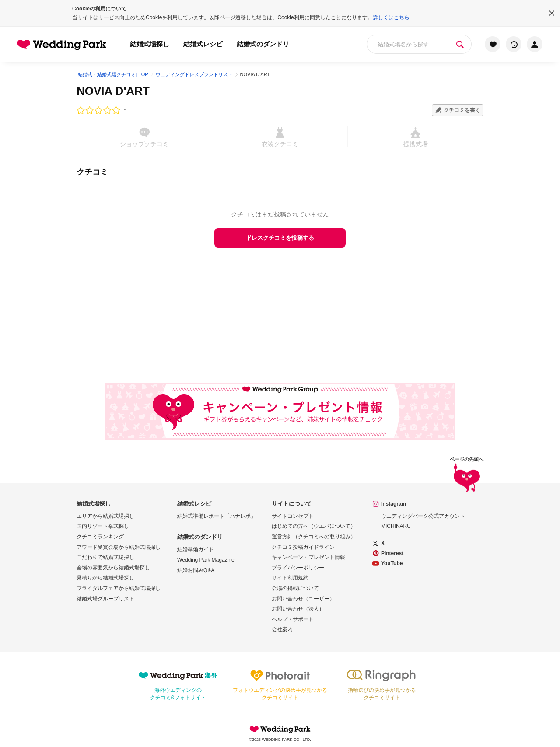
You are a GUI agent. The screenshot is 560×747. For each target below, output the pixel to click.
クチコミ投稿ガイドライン (303, 547)
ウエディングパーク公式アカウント (423, 516)
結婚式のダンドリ (263, 44)
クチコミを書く (462, 110)
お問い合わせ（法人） (298, 609)
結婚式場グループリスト (105, 599)
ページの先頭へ (467, 476)
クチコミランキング (100, 537)
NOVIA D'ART (113, 91)
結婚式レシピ (203, 44)
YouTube (392, 563)
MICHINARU (396, 526)
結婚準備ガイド (196, 549)
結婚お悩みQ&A (196, 570)
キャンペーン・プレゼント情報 (308, 557)
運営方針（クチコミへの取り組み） (314, 537)
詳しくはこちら (391, 17)
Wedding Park (280, 729)
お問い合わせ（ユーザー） (303, 599)
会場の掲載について (295, 588)
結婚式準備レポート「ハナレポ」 (217, 516)
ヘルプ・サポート (293, 619)
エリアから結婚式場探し (105, 516)
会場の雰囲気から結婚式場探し (113, 568)
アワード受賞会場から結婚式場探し (119, 547)
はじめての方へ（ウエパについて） (314, 526)
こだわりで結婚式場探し (105, 557)
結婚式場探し (150, 44)
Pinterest (392, 553)
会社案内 (282, 629)
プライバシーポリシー (298, 568)
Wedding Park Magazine (206, 560)
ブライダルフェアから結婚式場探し (119, 588)
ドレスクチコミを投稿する (280, 238)
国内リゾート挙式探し (103, 526)
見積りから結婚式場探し (105, 578)
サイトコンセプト (293, 516)
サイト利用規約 (290, 578)
